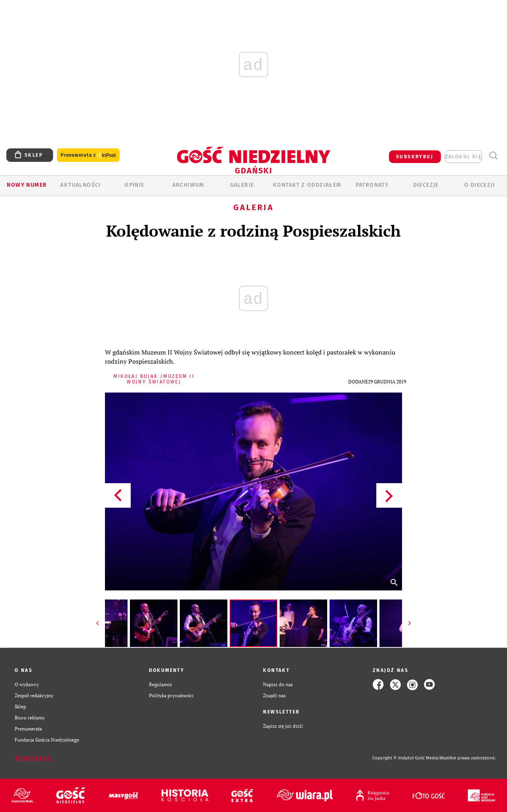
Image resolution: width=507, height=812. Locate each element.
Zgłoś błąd (33, 758)
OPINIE (134, 185)
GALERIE (242, 185)
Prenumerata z (88, 155)
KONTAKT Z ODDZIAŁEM (307, 185)
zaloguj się (463, 157)
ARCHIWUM (188, 185)
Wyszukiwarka (493, 156)
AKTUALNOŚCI (80, 185)
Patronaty (372, 185)
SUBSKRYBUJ (415, 157)
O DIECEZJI (480, 185)
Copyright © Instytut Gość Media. (406, 758)
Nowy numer (27, 185)
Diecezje (426, 185)
